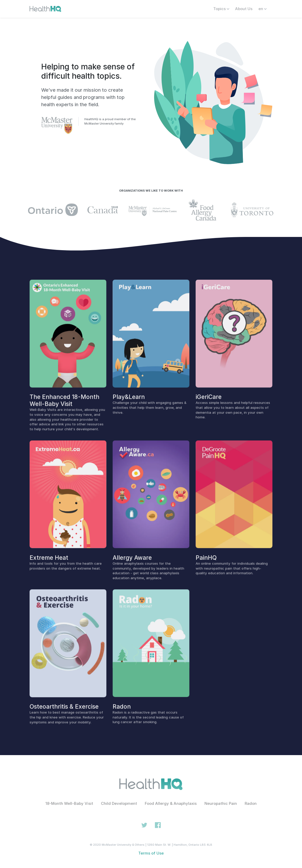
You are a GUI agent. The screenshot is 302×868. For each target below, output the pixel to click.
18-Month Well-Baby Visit (69, 803)
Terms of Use (151, 853)
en (263, 9)
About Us (244, 9)
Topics (221, 9)
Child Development (119, 803)
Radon (251, 803)
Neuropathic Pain (221, 803)
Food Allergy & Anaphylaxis (171, 803)
